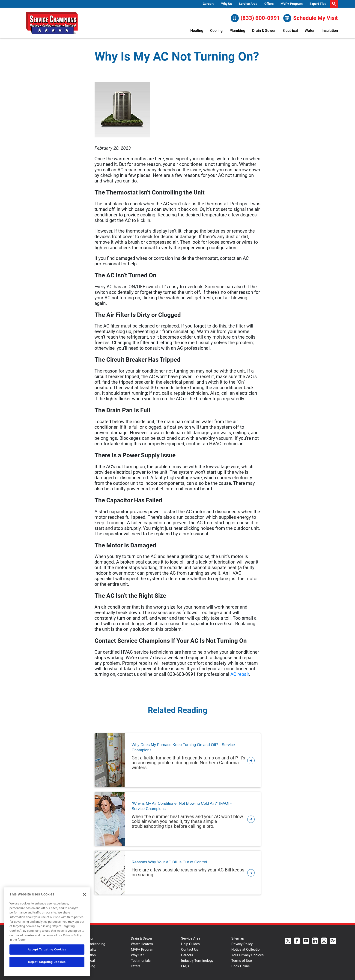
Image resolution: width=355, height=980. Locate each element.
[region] (47, 932)
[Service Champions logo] (52, 23)
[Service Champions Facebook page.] (297, 941)
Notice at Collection (246, 950)
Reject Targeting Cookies (47, 962)
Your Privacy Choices (248, 955)
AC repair (240, 674)
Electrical (290, 31)
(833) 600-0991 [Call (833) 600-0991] (255, 18)
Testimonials (141, 961)
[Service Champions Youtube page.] (306, 941)
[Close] (84, 894)
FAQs (185, 966)
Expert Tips (318, 4)
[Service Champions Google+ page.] (333, 941)
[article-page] (251, 760)
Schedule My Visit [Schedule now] (310, 18)
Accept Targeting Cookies (47, 949)
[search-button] (334, 4)
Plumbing (237, 31)
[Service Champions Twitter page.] (288, 941)
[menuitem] (209, 4)
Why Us (227, 4)
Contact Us (190, 950)
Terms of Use (242, 961)
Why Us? (137, 955)
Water (310, 31)
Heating (197, 31)
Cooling (216, 31)
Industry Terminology (197, 961)
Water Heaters (142, 944)
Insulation (330, 31)
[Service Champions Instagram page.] (324, 941)
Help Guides (190, 944)
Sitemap (238, 938)
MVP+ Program (292, 4)
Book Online (241, 966)
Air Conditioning (93, 944)
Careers (209, 4)
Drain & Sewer (264, 31)
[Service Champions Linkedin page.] (315, 941)
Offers (269, 4)
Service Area (248, 4)
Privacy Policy (242, 944)
